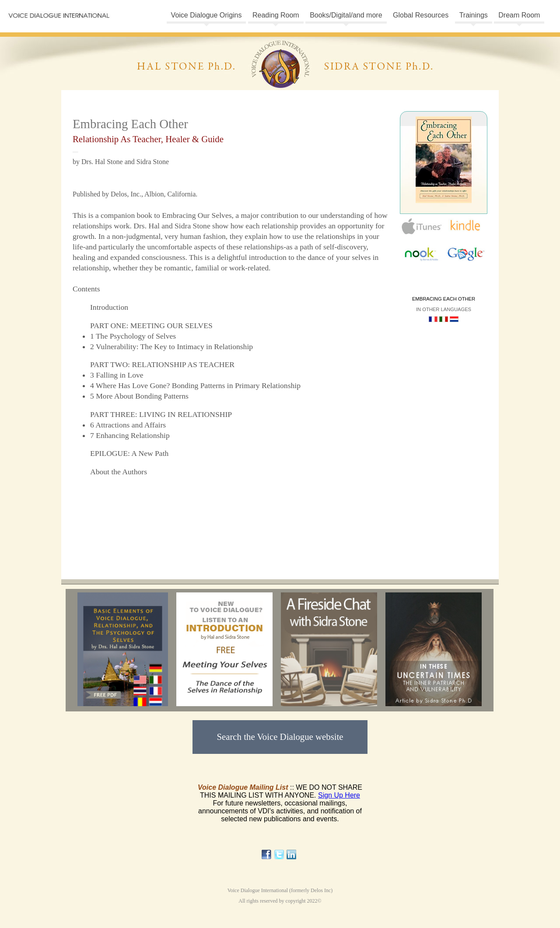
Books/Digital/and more (346, 15)
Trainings (474, 15)
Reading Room (276, 15)
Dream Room (519, 15)
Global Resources (421, 15)
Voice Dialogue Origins (206, 15)
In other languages (444, 309)
